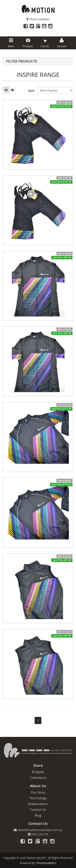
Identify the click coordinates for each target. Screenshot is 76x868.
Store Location (38, 19)
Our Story (38, 792)
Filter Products (22, 61)
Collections (38, 778)
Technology (38, 798)
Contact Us (38, 810)
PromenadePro (46, 863)
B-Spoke (38, 772)
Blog (38, 815)
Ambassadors (38, 804)
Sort (31, 91)
